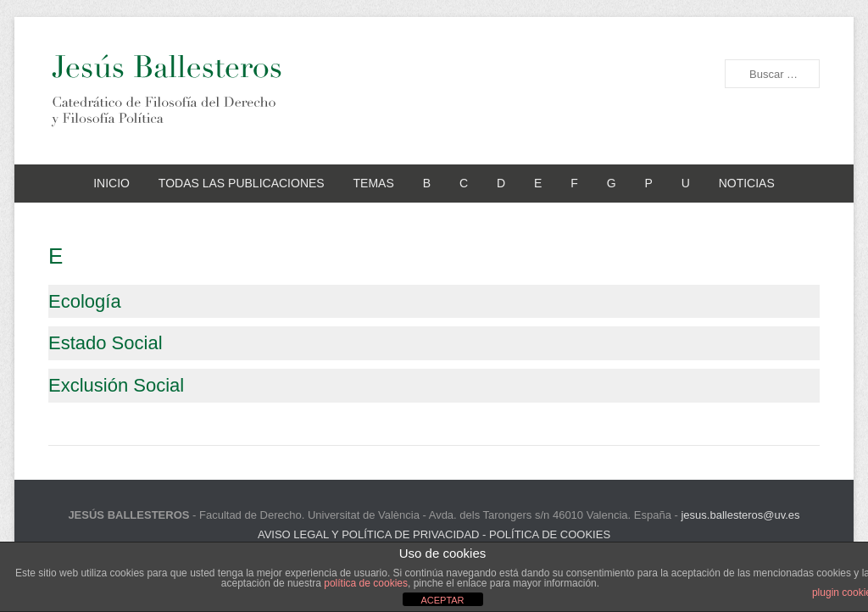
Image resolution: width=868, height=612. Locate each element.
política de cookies (366, 583)
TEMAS (374, 183)
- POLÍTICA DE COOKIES (545, 534)
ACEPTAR (442, 600)
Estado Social (106, 343)
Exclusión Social (116, 385)
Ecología (85, 301)
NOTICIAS (747, 183)
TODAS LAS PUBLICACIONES (242, 183)
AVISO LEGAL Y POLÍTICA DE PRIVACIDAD (369, 534)
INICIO (111, 183)
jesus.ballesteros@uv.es (740, 515)
